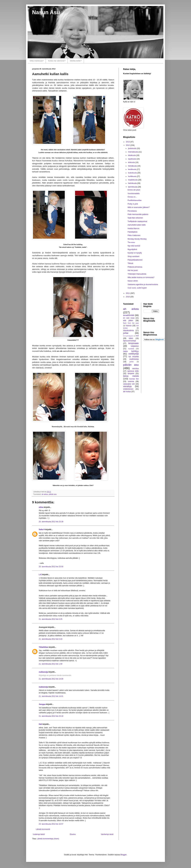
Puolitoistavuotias (135, 200)
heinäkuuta (133, 166)
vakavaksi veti (129, 384)
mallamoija (43, 672)
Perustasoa (132, 211)
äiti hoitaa (127, 392)
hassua (129, 326)
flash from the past (131, 323)
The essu (131, 242)
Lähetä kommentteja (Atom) (48, 839)
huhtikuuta (132, 176)
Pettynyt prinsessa (135, 267)
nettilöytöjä (134, 354)
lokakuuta (132, 155)
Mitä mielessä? (37, 61)
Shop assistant (133, 256)
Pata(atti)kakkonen (135, 260)
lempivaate (134, 343)
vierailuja (127, 386)
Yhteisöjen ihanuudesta (137, 274)
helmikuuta (133, 183)
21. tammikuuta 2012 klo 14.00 (51, 679)
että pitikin (128, 321)
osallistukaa (134, 359)
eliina (41, 507)
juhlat (126, 333)
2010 (128, 297)
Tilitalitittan (44, 647)
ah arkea (45, 494)
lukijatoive (135, 346)
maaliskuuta (133, 180)
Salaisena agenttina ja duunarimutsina (143, 284)
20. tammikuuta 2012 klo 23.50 (51, 567)
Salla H (42, 530)
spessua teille (133, 371)
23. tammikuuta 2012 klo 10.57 (51, 824)
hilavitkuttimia (128, 331)
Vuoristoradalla (134, 193)
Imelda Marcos (133, 228)
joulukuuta (132, 148)
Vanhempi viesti (107, 834)
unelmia (131, 381)
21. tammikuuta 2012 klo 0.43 (51, 639)
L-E (40, 575)
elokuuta (132, 162)
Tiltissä (130, 263)
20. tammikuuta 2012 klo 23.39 (51, 522)
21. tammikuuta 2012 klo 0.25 (51, 619)
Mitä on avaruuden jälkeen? (139, 207)
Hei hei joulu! (133, 270)
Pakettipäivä (132, 232)
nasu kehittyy (131, 351)
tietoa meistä (131, 376)
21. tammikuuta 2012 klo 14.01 (51, 696)
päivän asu (53, 494)
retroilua (135, 369)
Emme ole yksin (134, 190)
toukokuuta (133, 173)
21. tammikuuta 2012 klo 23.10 (51, 716)
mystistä (131, 349)
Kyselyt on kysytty (135, 253)
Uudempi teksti (39, 834)
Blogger (123, 855)
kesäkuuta (132, 169)
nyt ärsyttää (134, 357)
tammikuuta (133, 187)
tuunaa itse (134, 379)
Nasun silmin (133, 281)
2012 (128, 145)
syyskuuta (132, 159)
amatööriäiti (129, 315)
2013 (128, 142)
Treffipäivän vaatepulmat (137, 221)
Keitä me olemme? (57, 61)
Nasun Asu (46, 12)
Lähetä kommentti (43, 829)
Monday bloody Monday (137, 239)
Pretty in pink (133, 204)
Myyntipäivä (132, 249)
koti (137, 336)
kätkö (131, 338)
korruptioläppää (128, 336)
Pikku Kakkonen (134, 235)
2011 (128, 293)
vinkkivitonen (128, 389)
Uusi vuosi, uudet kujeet (137, 288)
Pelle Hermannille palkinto (138, 214)
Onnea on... (132, 197)
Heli (40, 724)
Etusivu (73, 834)
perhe (132, 362)
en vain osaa (129, 318)
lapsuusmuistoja (130, 341)
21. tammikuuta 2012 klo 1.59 (51, 664)
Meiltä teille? (76, 61)
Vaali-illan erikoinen (135, 218)
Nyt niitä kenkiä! (134, 246)
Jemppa (42, 704)
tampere (131, 373)
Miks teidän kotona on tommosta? (141, 277)
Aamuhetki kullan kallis (137, 225)
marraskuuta (133, 152)
